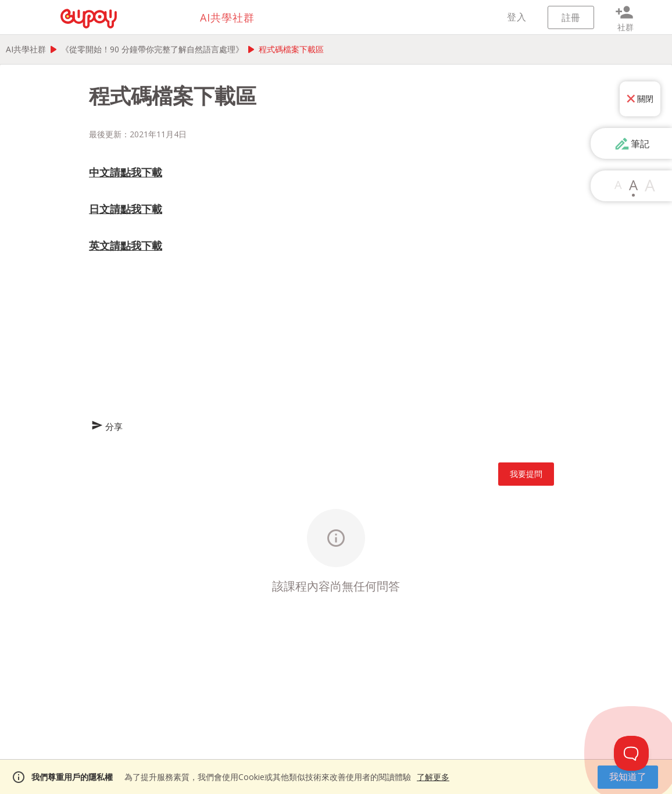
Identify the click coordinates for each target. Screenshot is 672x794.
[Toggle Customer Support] (631, 753)
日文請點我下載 (126, 209)
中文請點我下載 (126, 172)
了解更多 (433, 777)
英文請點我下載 (126, 245)
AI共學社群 (26, 49)
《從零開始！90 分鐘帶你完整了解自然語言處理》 (152, 49)
